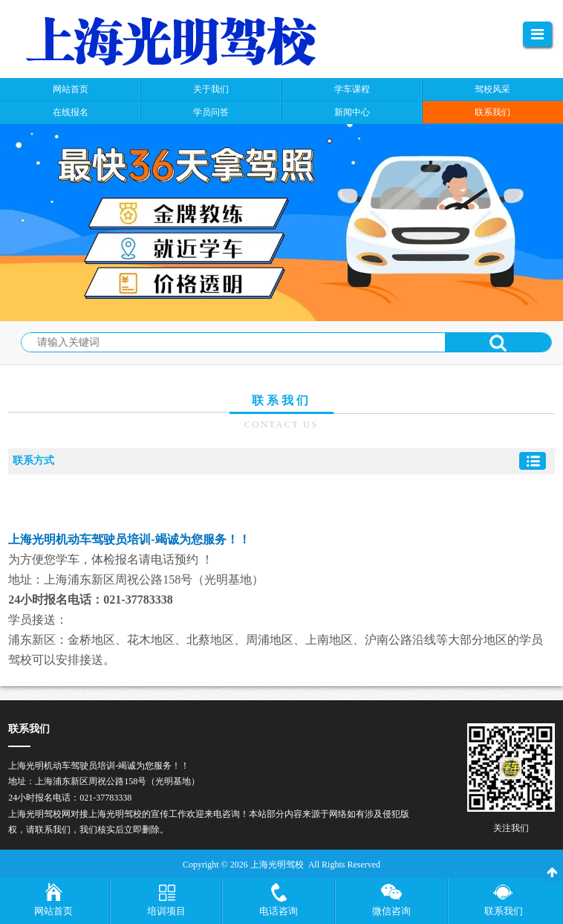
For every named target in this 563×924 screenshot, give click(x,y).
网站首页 (53, 911)
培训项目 (166, 911)
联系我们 (504, 911)
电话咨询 (279, 911)
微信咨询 (391, 911)
